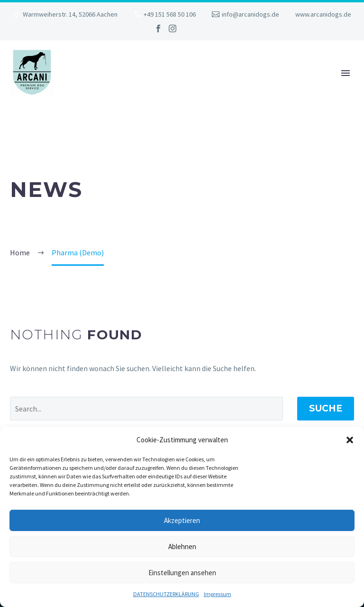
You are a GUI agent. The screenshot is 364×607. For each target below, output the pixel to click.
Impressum (218, 594)
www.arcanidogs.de (323, 14)
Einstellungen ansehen (182, 573)
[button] (350, 440)
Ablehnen (182, 546)
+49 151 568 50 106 (170, 14)
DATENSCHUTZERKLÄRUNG (166, 594)
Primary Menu (346, 73)
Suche (326, 408)
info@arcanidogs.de (250, 14)
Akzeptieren (182, 520)
